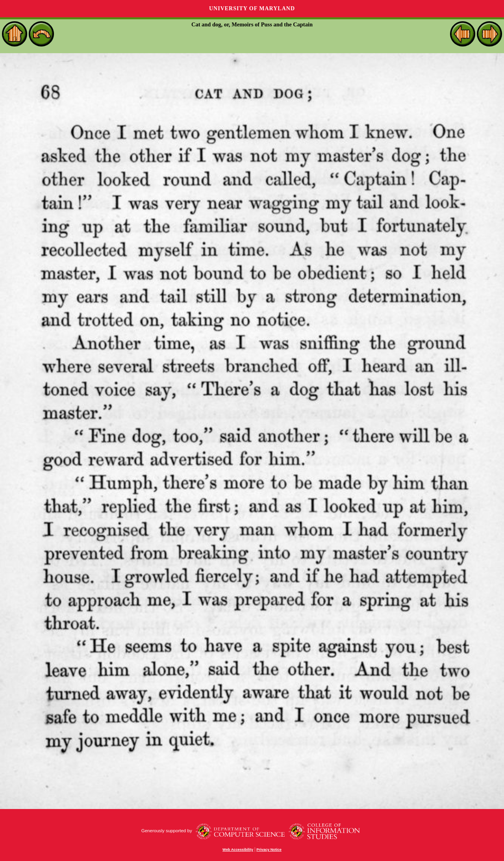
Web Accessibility (238, 850)
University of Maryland (252, 8)
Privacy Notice (269, 850)
